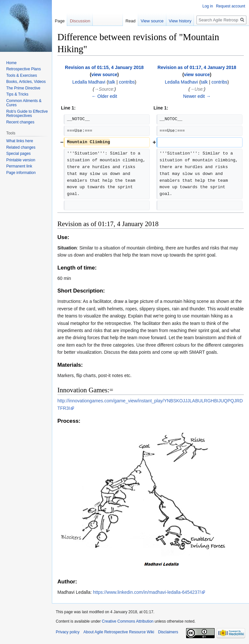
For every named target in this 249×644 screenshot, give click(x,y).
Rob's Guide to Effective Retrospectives (27, 114)
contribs (127, 82)
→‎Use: (197, 89)
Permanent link (19, 166)
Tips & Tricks (17, 94)
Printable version (21, 160)
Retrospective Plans (24, 69)
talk (112, 82)
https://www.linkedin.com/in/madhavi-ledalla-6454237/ (147, 592)
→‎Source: (104, 89)
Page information (21, 173)
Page (60, 21)
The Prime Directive (23, 88)
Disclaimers (168, 632)
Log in (208, 6)
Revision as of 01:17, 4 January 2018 (197, 67)
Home (11, 63)
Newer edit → (197, 96)
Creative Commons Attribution (128, 621)
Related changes (21, 147)
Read (130, 21)
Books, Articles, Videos (26, 82)
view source (104, 75)
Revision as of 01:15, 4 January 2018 (104, 67)
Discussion (80, 21)
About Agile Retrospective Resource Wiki (119, 632)
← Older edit (104, 96)
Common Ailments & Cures (24, 103)
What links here (20, 141)
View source (152, 21)
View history (180, 21)
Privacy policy (68, 632)
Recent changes (20, 122)
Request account (231, 6)
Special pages (18, 154)
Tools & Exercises (22, 75)
